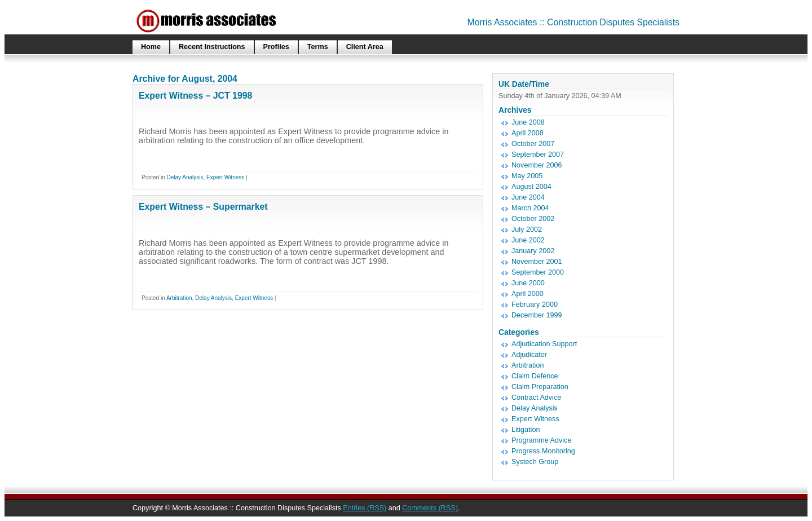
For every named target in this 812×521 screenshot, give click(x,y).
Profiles (276, 47)
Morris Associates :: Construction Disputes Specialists (574, 22)
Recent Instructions (212, 47)
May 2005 (527, 176)
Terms (318, 47)
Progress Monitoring (543, 451)
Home (151, 47)
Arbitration (179, 298)
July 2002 (527, 229)
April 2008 (528, 133)
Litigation (526, 430)
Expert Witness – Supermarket (203, 207)
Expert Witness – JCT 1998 (195, 96)
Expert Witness (225, 177)
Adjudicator (529, 355)
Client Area (365, 47)
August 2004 (531, 187)
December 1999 (537, 315)
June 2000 (528, 283)
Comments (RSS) (430, 508)
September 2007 (538, 154)
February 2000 (535, 304)
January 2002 (533, 251)
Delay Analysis (185, 177)
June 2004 (528, 197)
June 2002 (528, 240)
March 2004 (530, 208)
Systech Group (535, 462)
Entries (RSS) (365, 508)
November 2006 (537, 165)
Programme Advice (541, 440)
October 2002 (533, 219)
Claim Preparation (540, 387)
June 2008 (528, 122)
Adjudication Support (544, 344)
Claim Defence (535, 376)
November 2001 (537, 262)
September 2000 (538, 272)
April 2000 (528, 294)
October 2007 (533, 144)
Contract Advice (536, 398)
